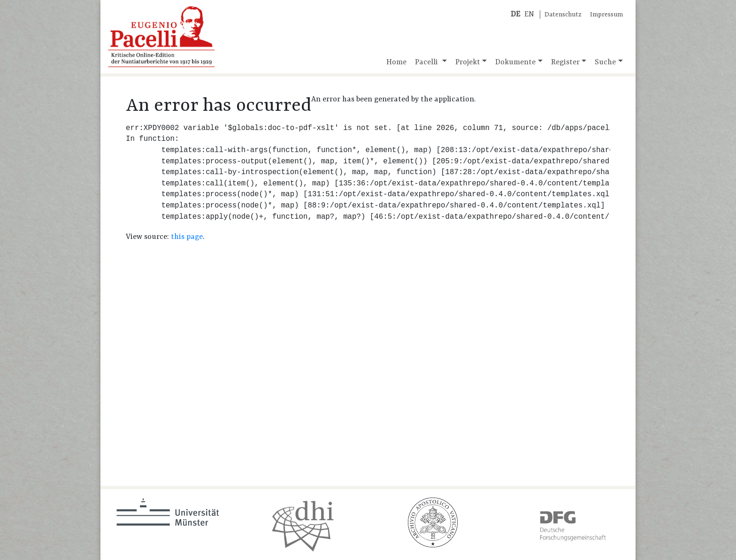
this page (187, 237)
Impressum (606, 15)
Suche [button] (605, 62)
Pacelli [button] (427, 62)
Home (396, 62)
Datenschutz (563, 15)
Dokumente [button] (515, 62)
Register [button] (565, 62)
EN (529, 15)
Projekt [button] (468, 62)
